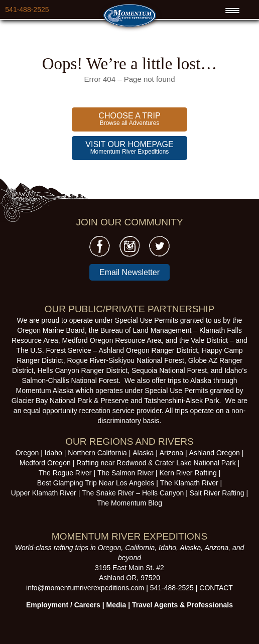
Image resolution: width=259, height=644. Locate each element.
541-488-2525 (27, 10)
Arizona (171, 453)
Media (116, 605)
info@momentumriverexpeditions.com (85, 588)
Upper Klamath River (44, 493)
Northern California (97, 453)
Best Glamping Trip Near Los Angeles (96, 483)
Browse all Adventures (129, 119)
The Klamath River (189, 483)
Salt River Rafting (217, 493)
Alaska (143, 453)
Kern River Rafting (188, 473)
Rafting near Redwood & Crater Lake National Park (156, 463)
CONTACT (216, 588)
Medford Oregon (45, 463)
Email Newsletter (129, 272)
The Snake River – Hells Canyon (133, 493)
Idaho (53, 453)
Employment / (50, 605)
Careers (87, 605)
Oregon (27, 453)
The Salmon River (125, 473)
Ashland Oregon (215, 453)
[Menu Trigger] (232, 11)
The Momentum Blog (129, 503)
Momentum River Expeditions (129, 148)
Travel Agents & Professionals (182, 605)
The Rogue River (65, 473)
